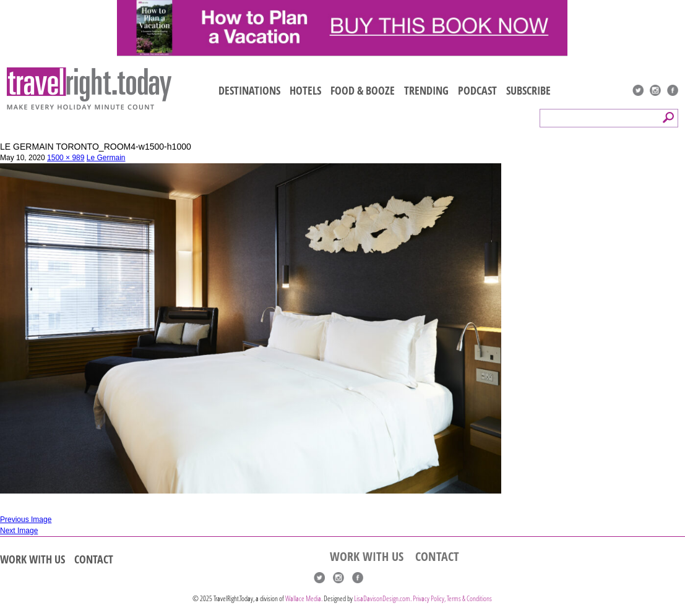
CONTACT (94, 559)
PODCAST (477, 90)
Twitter (638, 90)
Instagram (655, 90)
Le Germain (106, 158)
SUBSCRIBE (528, 90)
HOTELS (305, 90)
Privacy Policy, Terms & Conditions (452, 598)
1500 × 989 (66, 158)
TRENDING (426, 90)
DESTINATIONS (249, 90)
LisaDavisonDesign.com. (383, 598)
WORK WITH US (32, 559)
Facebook (673, 90)
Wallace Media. (304, 598)
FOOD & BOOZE (363, 90)
